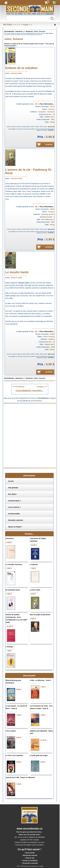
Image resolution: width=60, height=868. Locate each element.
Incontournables (14, 514)
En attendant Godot (13, 590)
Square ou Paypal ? (15, 527)
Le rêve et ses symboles (14, 755)
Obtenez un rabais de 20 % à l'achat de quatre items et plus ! (24, 44)
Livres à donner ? (14, 507)
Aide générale (13, 488)
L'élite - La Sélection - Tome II (40, 680)
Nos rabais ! (12, 494)
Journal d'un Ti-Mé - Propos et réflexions (20, 777)
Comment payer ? (14, 501)
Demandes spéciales (16, 520)
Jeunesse (19, 31)
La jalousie (34, 564)
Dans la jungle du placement (40, 615)
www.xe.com (51, 127)
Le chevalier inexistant (14, 564)
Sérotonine (10, 538)
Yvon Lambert (11, 731)
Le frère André (35, 590)
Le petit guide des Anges (39, 755)
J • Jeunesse (28, 31)
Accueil (11, 481)
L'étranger (9, 647)
